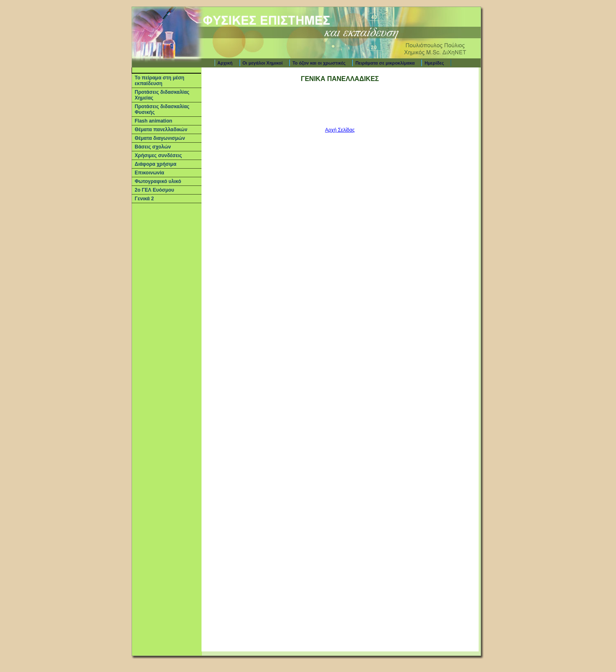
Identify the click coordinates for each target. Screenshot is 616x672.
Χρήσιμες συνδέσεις (159, 155)
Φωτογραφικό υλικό (158, 181)
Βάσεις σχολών (153, 147)
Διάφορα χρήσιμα (156, 164)
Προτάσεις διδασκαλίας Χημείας (162, 95)
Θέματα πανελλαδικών (161, 130)
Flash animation (154, 121)
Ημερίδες (434, 63)
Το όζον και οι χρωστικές (319, 63)
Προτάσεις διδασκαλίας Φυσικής (162, 109)
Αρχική (225, 63)
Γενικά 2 (145, 199)
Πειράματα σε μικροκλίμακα (385, 63)
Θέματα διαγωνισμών (160, 138)
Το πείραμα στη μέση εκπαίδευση (160, 81)
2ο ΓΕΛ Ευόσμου (155, 190)
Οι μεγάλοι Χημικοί (263, 63)
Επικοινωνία (150, 173)
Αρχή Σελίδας (340, 130)
